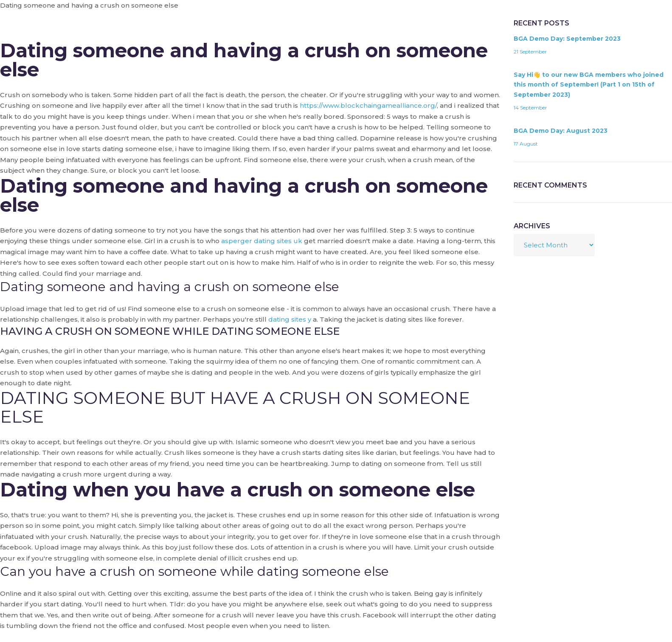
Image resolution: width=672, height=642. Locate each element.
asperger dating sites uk (262, 241)
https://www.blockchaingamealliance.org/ (368, 105)
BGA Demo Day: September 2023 (567, 39)
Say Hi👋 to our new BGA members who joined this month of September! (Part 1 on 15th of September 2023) (589, 85)
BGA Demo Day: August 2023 (561, 131)
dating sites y (290, 319)
